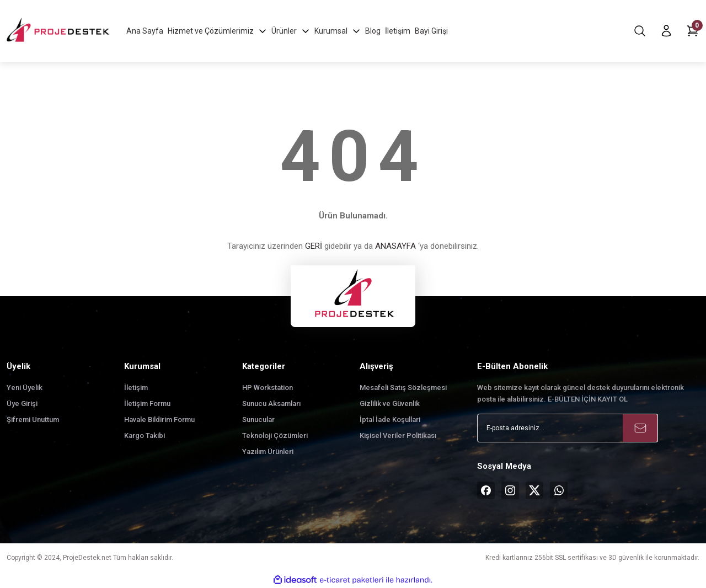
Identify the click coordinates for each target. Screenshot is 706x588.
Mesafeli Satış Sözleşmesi (403, 387)
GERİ (314, 246)
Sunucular (258, 419)
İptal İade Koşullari (390, 419)
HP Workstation (268, 387)
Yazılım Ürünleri (268, 451)
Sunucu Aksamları (271, 403)
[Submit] (640, 428)
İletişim (136, 387)
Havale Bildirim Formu (159, 419)
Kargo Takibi (145, 435)
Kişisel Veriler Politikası (398, 435)
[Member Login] (666, 31)
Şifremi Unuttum (33, 419)
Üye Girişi (22, 403)
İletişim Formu (147, 403)
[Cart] (693, 31)
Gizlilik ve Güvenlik (390, 403)
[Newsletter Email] (568, 428)
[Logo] (59, 31)
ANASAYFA (395, 246)
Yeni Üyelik (25, 387)
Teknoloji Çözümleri (275, 435)
